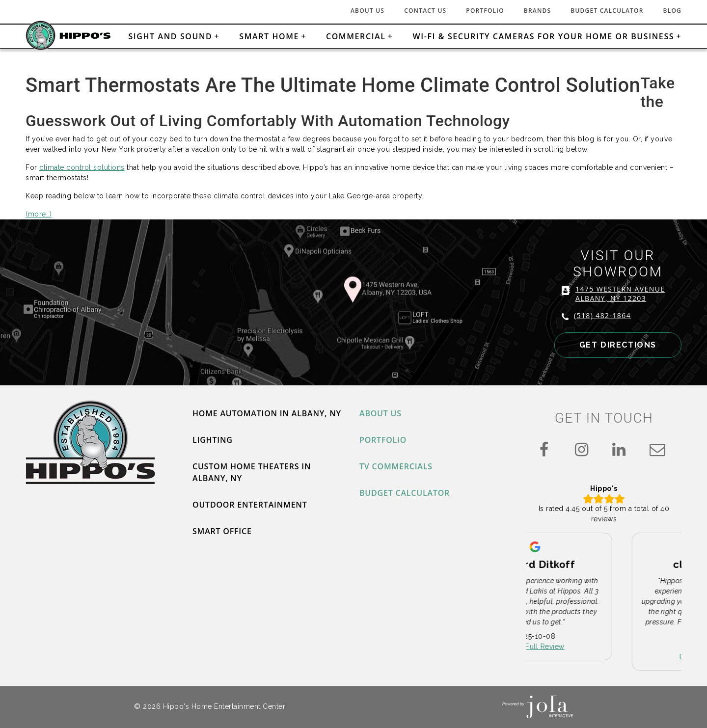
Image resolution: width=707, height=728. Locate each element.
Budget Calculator (607, 11)
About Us (367, 11)
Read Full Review (604, 647)
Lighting (213, 440)
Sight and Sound (170, 36)
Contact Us (425, 11)
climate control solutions (82, 167)
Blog (672, 11)
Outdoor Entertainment (250, 505)
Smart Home (269, 36)
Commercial (356, 36)
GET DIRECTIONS (618, 345)
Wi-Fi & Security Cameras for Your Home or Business (543, 36)
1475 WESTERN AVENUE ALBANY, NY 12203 (620, 294)
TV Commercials (396, 466)
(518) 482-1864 (602, 315)
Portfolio (485, 11)
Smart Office (222, 531)
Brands (538, 11)
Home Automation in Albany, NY (267, 413)
